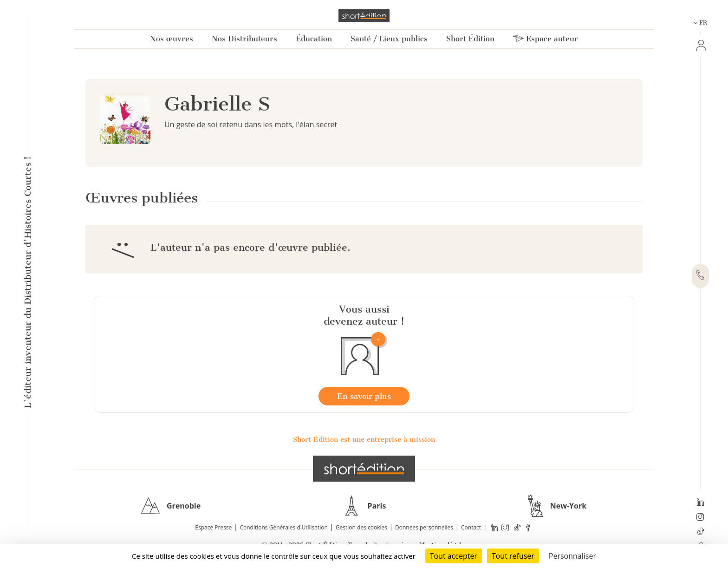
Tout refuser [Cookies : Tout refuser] (513, 556)
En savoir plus (364, 396)
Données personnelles (424, 527)
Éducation (314, 39)
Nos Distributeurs (244, 39)
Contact (471, 527)
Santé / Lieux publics (389, 39)
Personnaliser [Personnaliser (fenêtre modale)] (572, 556)
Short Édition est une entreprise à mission (364, 439)
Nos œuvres (172, 39)
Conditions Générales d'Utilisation (283, 527)
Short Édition (470, 39)
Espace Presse (213, 527)
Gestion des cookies (361, 527)
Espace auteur (546, 39)
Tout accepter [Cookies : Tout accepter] (454, 556)
